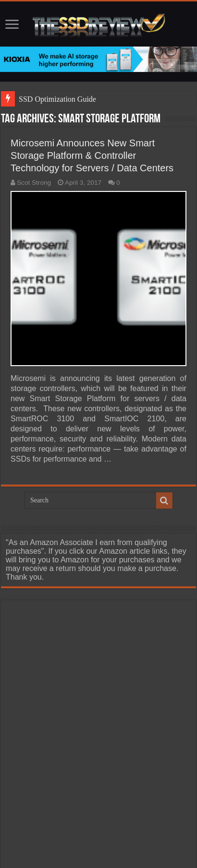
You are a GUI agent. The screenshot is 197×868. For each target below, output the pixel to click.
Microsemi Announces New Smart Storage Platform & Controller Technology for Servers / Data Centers (92, 155)
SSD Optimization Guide (57, 99)
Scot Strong (34, 183)
